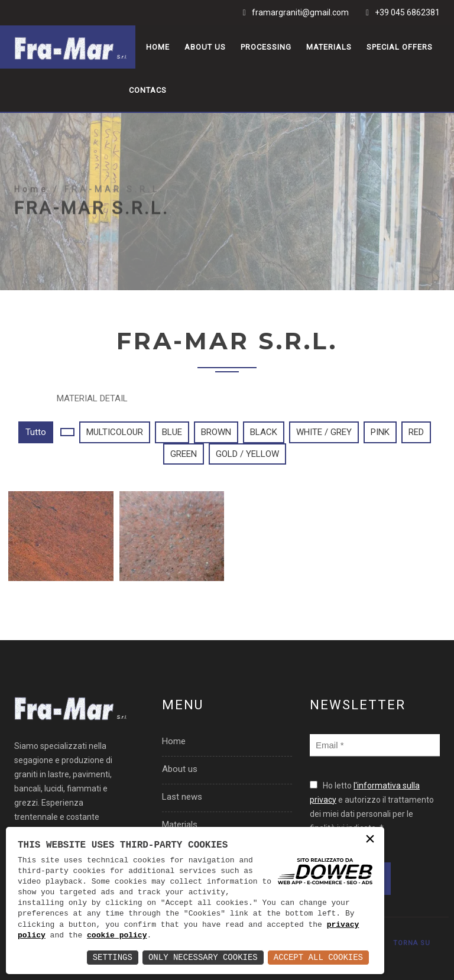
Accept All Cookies (318, 957)
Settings (113, 957)
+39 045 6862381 (407, 12)
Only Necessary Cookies (203, 957)
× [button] (370, 840)
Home (158, 47)
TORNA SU (412, 943)
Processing (266, 47)
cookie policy (117, 936)
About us (205, 47)
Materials (329, 47)
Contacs (148, 90)
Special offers (400, 47)
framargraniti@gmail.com (300, 12)
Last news (182, 797)
